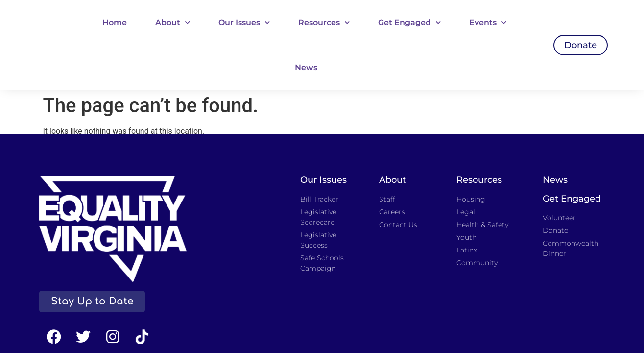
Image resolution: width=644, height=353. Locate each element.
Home (115, 22)
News (306, 67)
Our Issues (244, 22)
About (173, 22)
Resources (324, 22)
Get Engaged (409, 22)
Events (488, 22)
